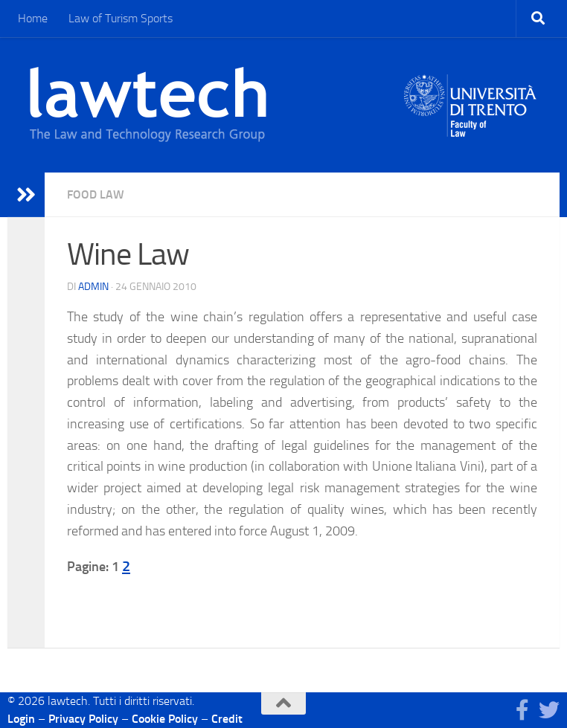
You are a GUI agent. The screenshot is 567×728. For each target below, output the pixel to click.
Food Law (96, 194)
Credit (227, 719)
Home (33, 18)
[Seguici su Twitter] (549, 710)
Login (21, 719)
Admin (93, 287)
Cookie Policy (165, 719)
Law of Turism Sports (121, 18)
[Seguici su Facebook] (522, 710)
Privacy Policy (83, 719)
